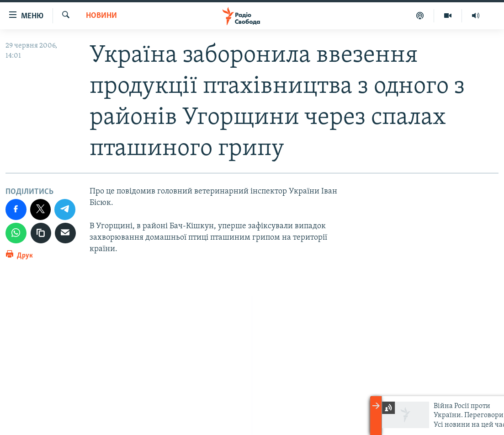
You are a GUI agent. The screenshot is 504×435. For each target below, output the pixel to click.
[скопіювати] (41, 233)
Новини (101, 16)
